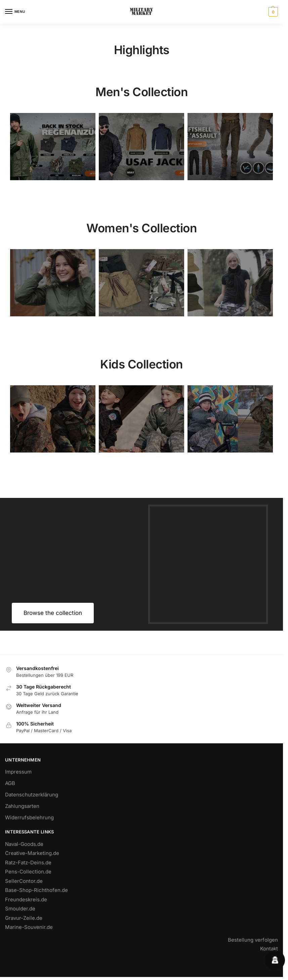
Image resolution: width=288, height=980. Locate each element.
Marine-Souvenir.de (29, 927)
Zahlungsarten (22, 806)
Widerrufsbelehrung (29, 817)
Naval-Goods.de (24, 844)
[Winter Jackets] (230, 283)
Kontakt (269, 949)
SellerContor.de (24, 881)
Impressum (18, 772)
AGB (10, 783)
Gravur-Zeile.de (24, 918)
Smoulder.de (20, 909)
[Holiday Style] (141, 283)
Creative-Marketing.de (32, 853)
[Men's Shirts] (53, 283)
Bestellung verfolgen (253, 940)
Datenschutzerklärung (32, 795)
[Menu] (15, 12)
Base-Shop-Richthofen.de (36, 890)
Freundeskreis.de (26, 899)
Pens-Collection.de (28, 872)
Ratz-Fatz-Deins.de (28, 863)
